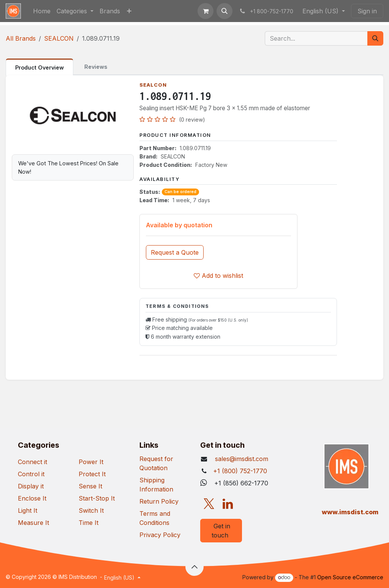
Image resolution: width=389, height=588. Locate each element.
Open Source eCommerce (350, 577)
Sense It (90, 486)
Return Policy (159, 501)
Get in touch (221, 531)
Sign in (367, 11)
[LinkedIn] (228, 504)
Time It (89, 523)
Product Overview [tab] (40, 67)
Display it (31, 486)
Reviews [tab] (96, 67)
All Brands (21, 38)
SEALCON (59, 38)
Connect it (32, 462)
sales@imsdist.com (241, 459)
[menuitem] (42, 11)
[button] (225, 11)
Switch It (91, 510)
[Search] (375, 38)
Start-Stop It (97, 498)
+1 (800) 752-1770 (240, 471)
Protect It (92, 474)
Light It (28, 510)
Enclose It (32, 498)
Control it (31, 474)
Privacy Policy (160, 535)
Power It (91, 462)
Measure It (33, 523)
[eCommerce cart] (206, 11)
